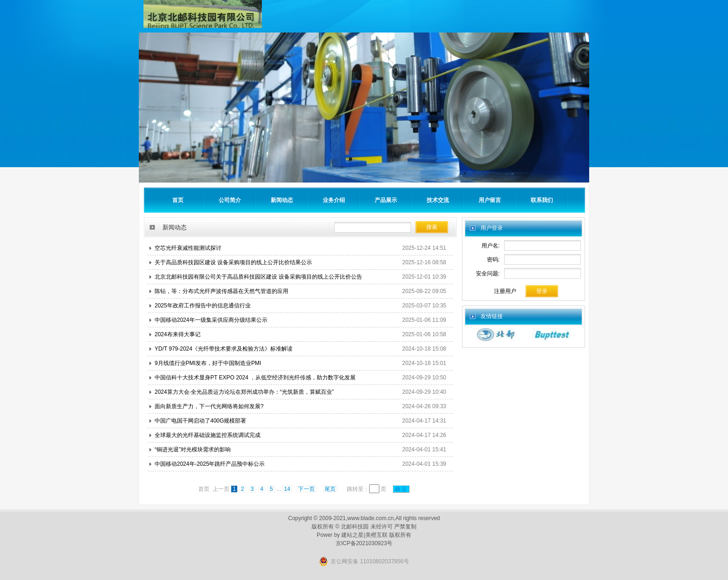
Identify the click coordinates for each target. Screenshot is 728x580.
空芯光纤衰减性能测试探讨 (188, 248)
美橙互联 (377, 535)
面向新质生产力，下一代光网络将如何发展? (209, 406)
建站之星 (352, 535)
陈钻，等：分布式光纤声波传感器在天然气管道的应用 (221, 291)
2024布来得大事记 (178, 334)
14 (287, 489)
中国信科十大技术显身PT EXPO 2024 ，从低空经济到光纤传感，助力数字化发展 (255, 378)
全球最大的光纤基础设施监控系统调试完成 (208, 435)
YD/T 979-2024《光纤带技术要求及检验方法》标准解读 (224, 349)
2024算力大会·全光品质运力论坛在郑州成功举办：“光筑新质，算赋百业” (244, 392)
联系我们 (542, 200)
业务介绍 (334, 200)
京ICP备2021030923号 (364, 543)
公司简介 (230, 200)
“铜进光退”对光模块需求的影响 (193, 450)
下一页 (306, 489)
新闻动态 (282, 200)
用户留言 (490, 200)
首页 (178, 200)
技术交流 (438, 200)
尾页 (330, 489)
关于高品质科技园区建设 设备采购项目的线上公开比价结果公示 (233, 262)
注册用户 (505, 291)
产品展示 (386, 200)
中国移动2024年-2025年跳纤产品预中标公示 (210, 464)
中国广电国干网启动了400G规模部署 (200, 421)
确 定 (401, 489)
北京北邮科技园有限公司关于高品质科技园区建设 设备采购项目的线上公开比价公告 (258, 277)
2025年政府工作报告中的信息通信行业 (203, 306)
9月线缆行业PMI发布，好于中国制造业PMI (208, 363)
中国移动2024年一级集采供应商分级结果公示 (211, 320)
